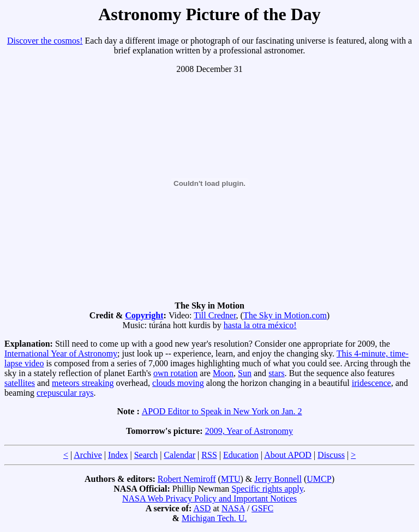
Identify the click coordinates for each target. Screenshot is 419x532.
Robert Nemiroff (187, 479)
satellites (20, 383)
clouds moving (178, 383)
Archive (88, 455)
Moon (223, 373)
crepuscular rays (65, 393)
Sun (245, 373)
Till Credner (215, 315)
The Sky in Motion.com (285, 315)
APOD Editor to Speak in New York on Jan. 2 (222, 411)
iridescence (372, 383)
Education (241, 455)
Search (146, 455)
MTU (231, 479)
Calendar (179, 455)
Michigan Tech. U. (214, 518)
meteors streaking (83, 383)
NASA (233, 508)
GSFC (262, 508)
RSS (209, 455)
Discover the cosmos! (45, 41)
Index (118, 455)
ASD (202, 508)
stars (276, 373)
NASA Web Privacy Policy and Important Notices (209, 498)
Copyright (144, 315)
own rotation (175, 373)
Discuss (331, 455)
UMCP (319, 479)
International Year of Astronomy (61, 353)
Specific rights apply (267, 489)
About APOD (288, 455)
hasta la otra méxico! (260, 325)
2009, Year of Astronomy (249, 431)
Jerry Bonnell (278, 479)
